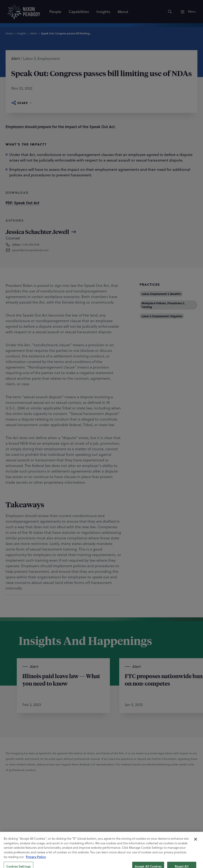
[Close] (196, 846)
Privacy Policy (36, 863)
